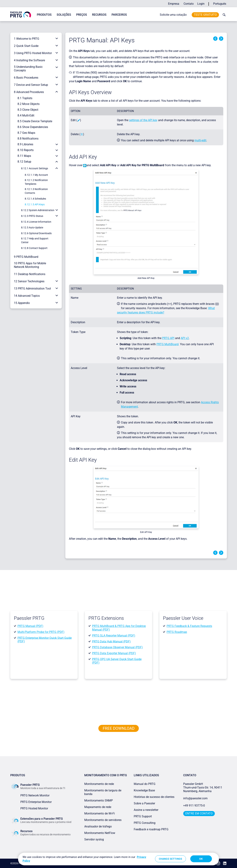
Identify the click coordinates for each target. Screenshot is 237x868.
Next (221, 39)
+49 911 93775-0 (194, 806)
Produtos (44, 15)
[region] (118, 859)
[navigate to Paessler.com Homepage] (21, 14)
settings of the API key (143, 120)
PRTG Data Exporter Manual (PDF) (114, 653)
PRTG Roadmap (177, 632)
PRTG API (168, 338)
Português (220, 4)
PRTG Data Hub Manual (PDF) (111, 641)
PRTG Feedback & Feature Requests (189, 626)
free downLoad (119, 728)
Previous (215, 39)
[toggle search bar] (223, 15)
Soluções (64, 15)
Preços (82, 15)
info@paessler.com (195, 798)
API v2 (185, 338)
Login (201, 4)
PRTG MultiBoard (168, 344)
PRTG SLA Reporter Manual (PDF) (114, 636)
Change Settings (170, 859)
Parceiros (119, 15)
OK (201, 859)
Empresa (174, 4)
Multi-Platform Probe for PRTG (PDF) (41, 632)
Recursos (99, 15)
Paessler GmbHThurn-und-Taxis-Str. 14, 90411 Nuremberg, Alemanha (203, 788)
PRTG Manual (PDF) (30, 626)
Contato (189, 4)
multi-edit (200, 140)
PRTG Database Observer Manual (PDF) (117, 647)
